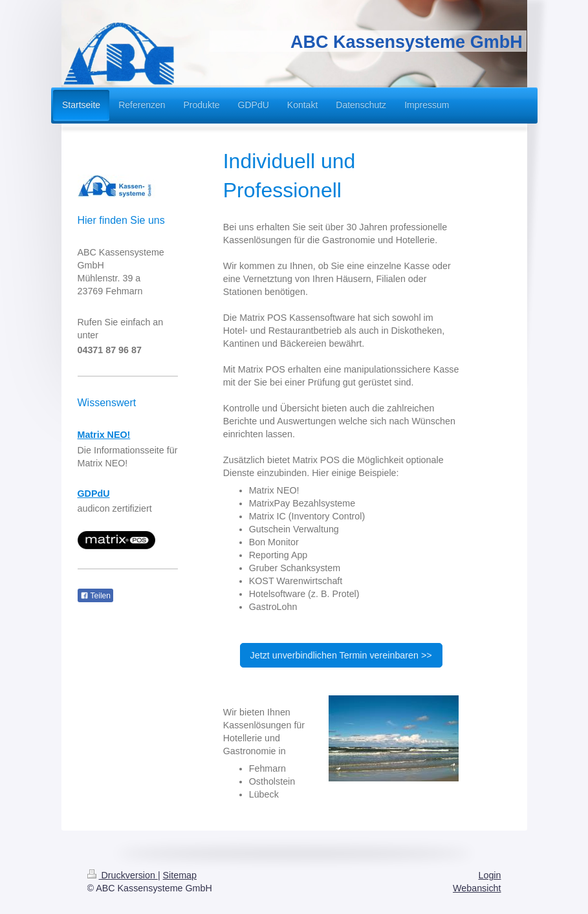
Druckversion (123, 875)
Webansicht (477, 888)
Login (490, 875)
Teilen (95, 596)
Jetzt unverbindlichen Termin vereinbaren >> (341, 655)
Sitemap (180, 875)
